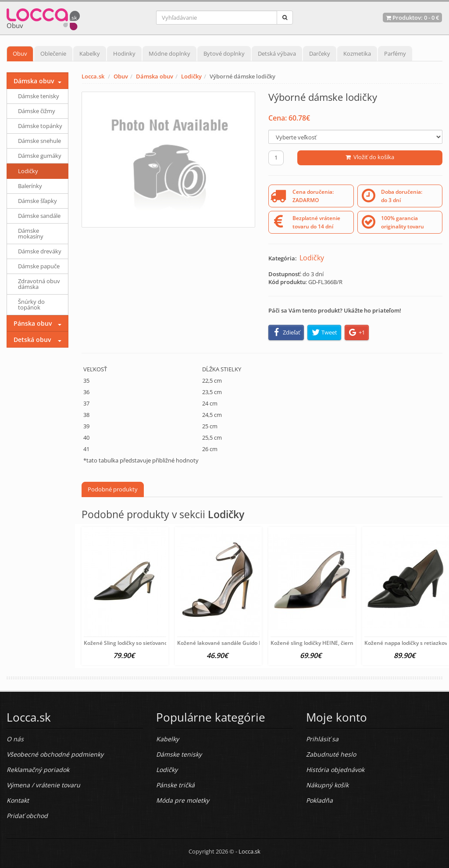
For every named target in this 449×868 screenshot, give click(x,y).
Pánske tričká (175, 785)
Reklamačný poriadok (38, 770)
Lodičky (191, 76)
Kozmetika (357, 53)
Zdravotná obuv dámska (39, 284)
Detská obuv (32, 340)
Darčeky (320, 53)
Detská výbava (277, 53)
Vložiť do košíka (370, 157)
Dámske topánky (40, 126)
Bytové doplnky (224, 53)
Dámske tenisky (39, 96)
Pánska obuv (33, 323)
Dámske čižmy (37, 111)
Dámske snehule (39, 141)
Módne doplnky (169, 53)
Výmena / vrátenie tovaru (43, 785)
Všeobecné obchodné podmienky (55, 754)
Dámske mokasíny (31, 233)
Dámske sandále (39, 216)
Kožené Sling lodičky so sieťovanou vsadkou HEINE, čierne (156, 643)
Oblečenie (53, 53)
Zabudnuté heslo (331, 754)
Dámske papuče (39, 266)
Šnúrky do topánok (31, 304)
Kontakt (18, 800)
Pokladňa (319, 800)
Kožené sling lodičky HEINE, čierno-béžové (323, 643)
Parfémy (395, 53)
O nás (15, 739)
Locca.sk (93, 76)
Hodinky (124, 53)
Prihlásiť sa (322, 739)
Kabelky (90, 53)
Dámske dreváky (40, 251)
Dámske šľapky (37, 201)
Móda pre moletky (183, 800)
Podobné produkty (113, 489)
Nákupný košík (327, 785)
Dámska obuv (155, 76)
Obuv (20, 53)
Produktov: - (412, 18)
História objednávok (335, 770)
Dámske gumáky (40, 156)
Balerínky (30, 186)
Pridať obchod (27, 816)
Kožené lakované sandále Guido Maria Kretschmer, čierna (250, 643)
